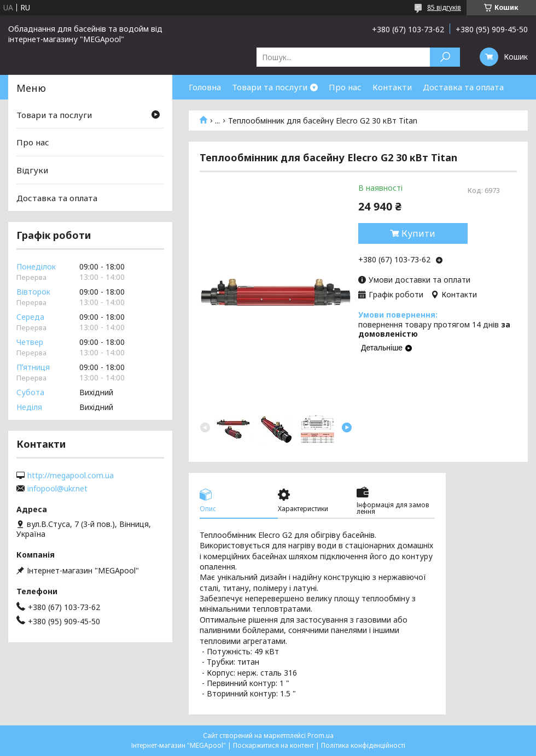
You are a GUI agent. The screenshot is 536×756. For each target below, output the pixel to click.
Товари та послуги (270, 87)
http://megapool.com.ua (71, 476)
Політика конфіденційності (363, 745)
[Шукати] (445, 57)
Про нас (345, 87)
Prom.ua (321, 736)
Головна (205, 87)
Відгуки (32, 170)
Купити (418, 233)
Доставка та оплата (463, 87)
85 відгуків (444, 7)
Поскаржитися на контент (273, 745)
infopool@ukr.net (57, 489)
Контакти (392, 87)
